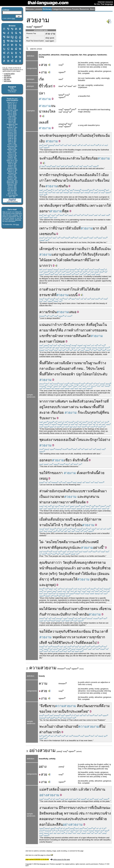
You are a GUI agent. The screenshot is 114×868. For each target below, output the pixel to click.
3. (28, 751)
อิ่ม (88, 574)
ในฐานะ (92, 363)
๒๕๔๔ (78, 519)
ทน (107, 412)
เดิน (65, 491)
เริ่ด (41, 79)
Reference (67, 9)
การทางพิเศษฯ (57, 401)
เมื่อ (42, 519)
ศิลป (80, 706)
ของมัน (54, 568)
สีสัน (79, 336)
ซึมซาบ (50, 706)
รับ (41, 418)
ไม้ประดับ (100, 374)
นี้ (68, 205)
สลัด (53, 789)
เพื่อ (102, 609)
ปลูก (79, 374)
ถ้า (57, 325)
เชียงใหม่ (103, 180)
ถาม (43, 289)
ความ (35, 668)
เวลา (74, 637)
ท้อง (93, 574)
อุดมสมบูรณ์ (66, 548)
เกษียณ (85, 631)
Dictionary (47, 9)
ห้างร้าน (77, 330)
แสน (70, 254)
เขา (42, 205)
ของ (57, 136)
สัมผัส (96, 289)
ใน (83, 136)
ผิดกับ (71, 260)
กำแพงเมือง (82, 175)
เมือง (105, 175)
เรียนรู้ (91, 254)
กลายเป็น (59, 711)
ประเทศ (91, 542)
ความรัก (46, 312)
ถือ (70, 491)
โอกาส (94, 260)
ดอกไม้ (45, 824)
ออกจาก (67, 789)
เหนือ (93, 491)
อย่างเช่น (83, 568)
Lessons (38, 9)
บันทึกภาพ (68, 614)
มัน (103, 228)
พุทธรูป (65, 136)
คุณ (42, 563)
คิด (75, 401)
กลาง (43, 369)
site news (7, 79)
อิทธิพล (45, 813)
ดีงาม (106, 706)
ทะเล (43, 726)
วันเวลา (100, 631)
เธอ (65, 440)
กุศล (93, 412)
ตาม (103, 563)
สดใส (87, 336)
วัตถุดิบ (68, 563)
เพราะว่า (46, 228)
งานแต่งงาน (49, 808)
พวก (75, 325)
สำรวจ (49, 614)
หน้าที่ (44, 568)
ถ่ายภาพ (95, 519)
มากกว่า (46, 266)
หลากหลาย (67, 336)
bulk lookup (8, 81)
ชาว (86, 491)
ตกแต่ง (68, 579)
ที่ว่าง (102, 363)
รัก (79, 460)
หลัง (77, 631)
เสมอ (73, 312)
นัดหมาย (54, 609)
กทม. (80, 369)
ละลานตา (47, 341)
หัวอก (85, 401)
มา (105, 491)
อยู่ (94, 325)
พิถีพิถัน (83, 205)
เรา (64, 228)
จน (53, 106)
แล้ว (78, 289)
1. (28, 48)
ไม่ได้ (87, 289)
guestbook (7, 75)
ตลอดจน (46, 819)
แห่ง (80, 637)
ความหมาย (77, 363)
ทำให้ (82, 254)
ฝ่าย (49, 491)
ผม (64, 249)
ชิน (47, 563)
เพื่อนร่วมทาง (71, 609)
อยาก (103, 205)
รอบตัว (104, 254)
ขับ (42, 574)
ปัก (92, 440)
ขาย (52, 336)
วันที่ (78, 643)
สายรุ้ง (73, 525)
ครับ (79, 542)
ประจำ (70, 643)
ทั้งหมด (79, 563)
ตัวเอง (50, 289)
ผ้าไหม (78, 440)
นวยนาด (58, 497)
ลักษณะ (105, 808)
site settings (8, 77)
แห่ (94, 813)
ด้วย (101, 473)
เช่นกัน (63, 186)
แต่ (54, 254)
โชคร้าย (100, 401)
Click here (18, 220)
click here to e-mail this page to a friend (39, 855)
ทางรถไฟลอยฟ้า (63, 374)
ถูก (87, 563)
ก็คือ (60, 330)
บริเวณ (61, 407)
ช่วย (107, 568)
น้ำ (59, 789)
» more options (9, 18)
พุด (52, 585)
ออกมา (45, 211)
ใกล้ (57, 525)
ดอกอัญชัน (99, 579)
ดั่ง (79, 473)
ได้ (41, 260)
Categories (57, 9)
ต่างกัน (45, 732)
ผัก (75, 789)
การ (89, 813)
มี (47, 175)
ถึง (79, 401)
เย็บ (52, 205)
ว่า (88, 249)
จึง (65, 363)
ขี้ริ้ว (42, 86)
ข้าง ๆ (56, 249)
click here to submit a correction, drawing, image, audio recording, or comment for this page (54, 851)
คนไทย (52, 542)
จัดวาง (90, 789)
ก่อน (66, 568)
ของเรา (57, 473)
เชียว (68, 460)
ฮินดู (60, 813)
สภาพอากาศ (64, 502)
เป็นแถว (45, 497)
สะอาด (45, 412)
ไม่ (83, 158)
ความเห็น (79, 249)
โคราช (50, 180)
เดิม (94, 175)
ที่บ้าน (57, 228)
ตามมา (45, 330)
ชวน (108, 609)
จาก (67, 637)
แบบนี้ (73, 295)
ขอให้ (44, 473)
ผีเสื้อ (95, 249)
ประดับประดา (79, 819)
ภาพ (67, 330)
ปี (71, 519)
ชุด (42, 440)
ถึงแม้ (103, 249)
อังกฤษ (57, 491)
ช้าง (108, 813)
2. (28, 668)
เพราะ (94, 205)
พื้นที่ (43, 363)
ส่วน (43, 491)
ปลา (42, 93)
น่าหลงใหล (47, 111)
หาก (43, 175)
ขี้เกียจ (59, 158)
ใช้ (88, 369)
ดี (83, 643)
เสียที (43, 643)
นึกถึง (68, 325)
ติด (53, 330)
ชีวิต (71, 631)
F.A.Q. (5, 68)
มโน (104, 325)
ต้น (75, 460)
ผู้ (101, 412)
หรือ (53, 579)
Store (92, 9)
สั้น (76, 254)
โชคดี (61, 542)
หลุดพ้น (58, 637)
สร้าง (77, 136)
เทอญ (44, 478)
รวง (86, 330)
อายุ (59, 254)
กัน (53, 234)
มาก (96, 228)
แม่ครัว (45, 789)
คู (66, 175)
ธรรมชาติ (47, 295)
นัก (59, 732)
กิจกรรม (67, 808)
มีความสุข (55, 631)
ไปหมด (60, 341)
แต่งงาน (50, 440)
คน (77, 260)
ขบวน (100, 813)
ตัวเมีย (73, 228)
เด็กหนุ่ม (46, 249)
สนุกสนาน (91, 497)
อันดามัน (63, 726)
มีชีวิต (61, 643)
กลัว (74, 158)
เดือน (53, 519)
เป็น (87, 412)
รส (46, 574)
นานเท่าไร (67, 289)
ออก (69, 249)
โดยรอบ (49, 407)
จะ (104, 136)
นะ (74, 542)
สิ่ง (97, 254)
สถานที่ (95, 819)
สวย (43, 65)
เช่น (82, 813)
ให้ (109, 205)
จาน (102, 789)
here (17, 225)
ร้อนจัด (81, 502)
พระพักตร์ (47, 136)
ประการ (85, 808)
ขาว (45, 579)
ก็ (53, 158)
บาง (76, 808)
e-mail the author (9, 74)
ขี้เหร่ (49, 86)
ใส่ (97, 789)
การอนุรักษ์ (56, 175)
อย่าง (73, 205)
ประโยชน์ (97, 369)
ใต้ (48, 363)
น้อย (47, 260)
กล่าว (54, 563)
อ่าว (54, 726)
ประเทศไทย (79, 711)
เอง (50, 158)
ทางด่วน (57, 363)
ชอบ (48, 234)
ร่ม (74, 491)
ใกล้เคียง (73, 180)
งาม (43, 72)
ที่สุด (65, 211)
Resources (84, 9)
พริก (53, 574)
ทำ (45, 158)
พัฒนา (88, 407)
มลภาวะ (50, 418)
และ (67, 158)
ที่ (47, 122)
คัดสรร (94, 563)
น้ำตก (80, 614)
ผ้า (57, 336)
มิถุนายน (64, 519)
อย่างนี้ (98, 548)
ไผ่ (41, 542)
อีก (83, 609)
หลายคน (91, 609)
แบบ (79, 491)
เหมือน (61, 369)
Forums (75, 9)
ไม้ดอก (88, 374)
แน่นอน (45, 325)
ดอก (49, 460)
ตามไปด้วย (58, 260)
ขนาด (62, 180)
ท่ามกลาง (47, 502)
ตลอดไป (90, 643)
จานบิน (45, 525)
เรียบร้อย (91, 158)
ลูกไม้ (98, 440)
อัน (80, 525)
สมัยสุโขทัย (93, 136)
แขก (82, 325)
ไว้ (99, 175)
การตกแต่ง (61, 819)
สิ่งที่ (89, 325)
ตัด (47, 205)
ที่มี (87, 260)
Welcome (30, 9)
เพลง (42, 122)
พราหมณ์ (71, 813)
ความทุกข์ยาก (94, 637)
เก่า (42, 180)
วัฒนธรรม (91, 706)
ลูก (48, 585)
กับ (81, 180)
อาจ (73, 726)
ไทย (48, 711)
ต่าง (92, 330)
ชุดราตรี (61, 205)
